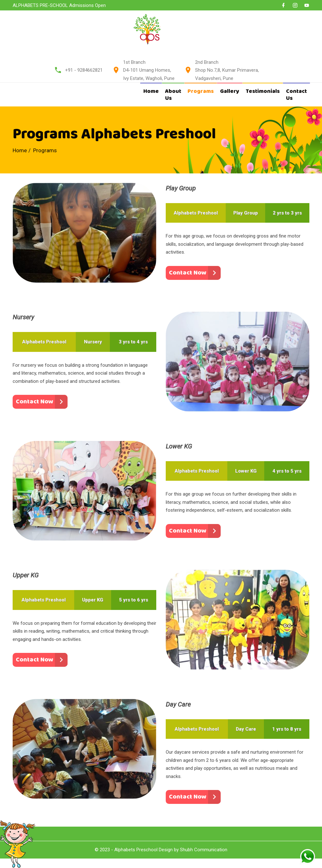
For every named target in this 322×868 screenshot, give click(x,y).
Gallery (230, 91)
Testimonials (263, 91)
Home (151, 91)
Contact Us (296, 95)
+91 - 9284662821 (84, 70)
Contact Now (188, 273)
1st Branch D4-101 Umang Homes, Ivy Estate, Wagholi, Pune (149, 70)
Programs (201, 91)
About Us (173, 95)
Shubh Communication (204, 850)
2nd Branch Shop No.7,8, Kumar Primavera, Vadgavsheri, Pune (227, 70)
